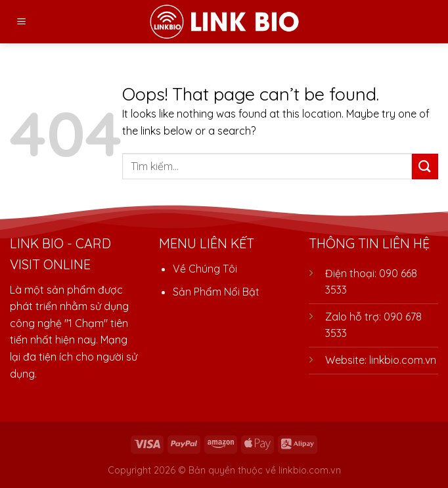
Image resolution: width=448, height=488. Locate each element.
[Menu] (22, 22)
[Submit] (425, 166)
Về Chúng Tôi (205, 269)
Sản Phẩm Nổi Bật (216, 292)
